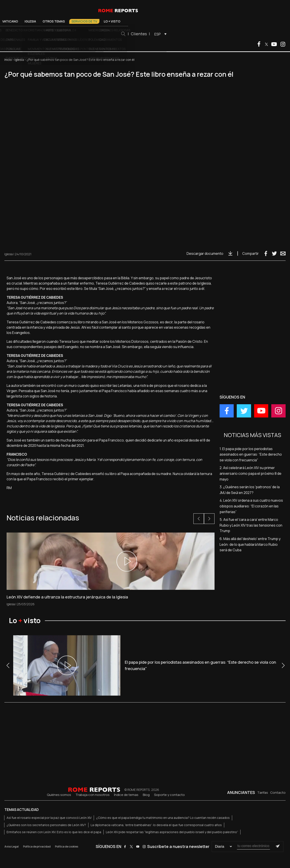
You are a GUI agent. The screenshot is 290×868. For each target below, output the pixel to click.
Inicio (8, 60)
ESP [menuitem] (221, 34)
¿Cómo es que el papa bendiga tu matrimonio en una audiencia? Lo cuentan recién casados (163, 818)
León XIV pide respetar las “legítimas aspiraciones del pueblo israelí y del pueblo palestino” (172, 832)
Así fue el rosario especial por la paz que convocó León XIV (49, 818)
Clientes (203, 34)
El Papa (54, 21)
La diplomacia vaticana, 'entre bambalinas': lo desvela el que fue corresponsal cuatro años (156, 825)
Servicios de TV (148, 21)
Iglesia (94, 21)
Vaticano (74, 21)
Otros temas (117, 21)
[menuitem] (223, 34)
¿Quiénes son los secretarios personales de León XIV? (46, 825)
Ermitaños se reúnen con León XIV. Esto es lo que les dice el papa (54, 832)
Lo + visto (176, 21)
